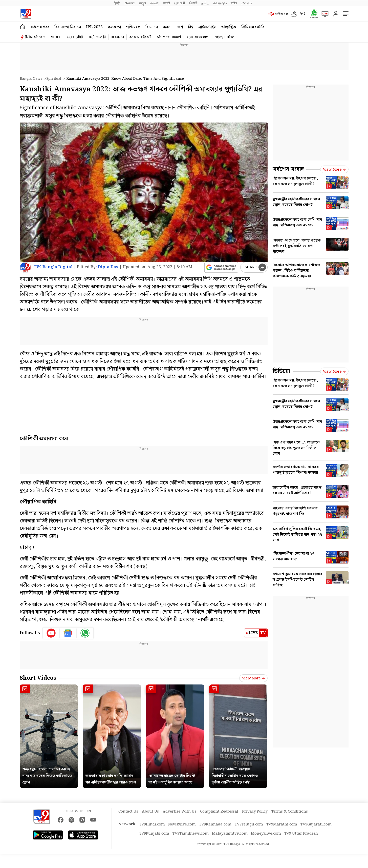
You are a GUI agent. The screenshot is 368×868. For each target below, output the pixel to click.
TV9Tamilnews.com (191, 834)
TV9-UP (247, 3)
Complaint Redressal (219, 812)
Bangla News (31, 79)
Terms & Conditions (290, 812)
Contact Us (128, 812)
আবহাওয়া (117, 37)
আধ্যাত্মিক (229, 27)
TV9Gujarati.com (316, 824)
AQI (303, 14)
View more (253, 678)
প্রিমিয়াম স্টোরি (253, 27)
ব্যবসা (167, 27)
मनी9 (234, 3)
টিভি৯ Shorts (35, 37)
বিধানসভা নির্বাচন (68, 27)
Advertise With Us (179, 812)
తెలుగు (155, 3)
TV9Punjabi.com (154, 834)
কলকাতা (114, 27)
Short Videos (38, 678)
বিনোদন (152, 27)
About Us (150, 812)
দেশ (180, 27)
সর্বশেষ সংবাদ (288, 169)
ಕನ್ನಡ (143, 3)
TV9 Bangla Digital (53, 267)
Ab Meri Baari (169, 37)
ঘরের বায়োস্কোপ (197, 37)
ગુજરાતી (180, 3)
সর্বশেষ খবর (40, 27)
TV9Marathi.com (282, 824)
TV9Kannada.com (215, 824)
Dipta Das (108, 267)
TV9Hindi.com (152, 824)
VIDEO (56, 37)
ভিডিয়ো (281, 371)
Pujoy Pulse (224, 37)
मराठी (167, 3)
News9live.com (182, 824)
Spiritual (54, 79)
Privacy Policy (255, 812)
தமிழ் (205, 3)
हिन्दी (117, 3)
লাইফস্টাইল (207, 27)
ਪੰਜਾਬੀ (193, 3)
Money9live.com (266, 834)
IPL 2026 (94, 27)
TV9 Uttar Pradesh (301, 834)
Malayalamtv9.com (230, 834)
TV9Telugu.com (249, 824)
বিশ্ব (191, 27)
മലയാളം (220, 3)
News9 (130, 3)
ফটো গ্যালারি (97, 37)
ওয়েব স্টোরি (75, 37)
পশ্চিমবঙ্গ (133, 27)
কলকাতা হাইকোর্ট (140, 37)
